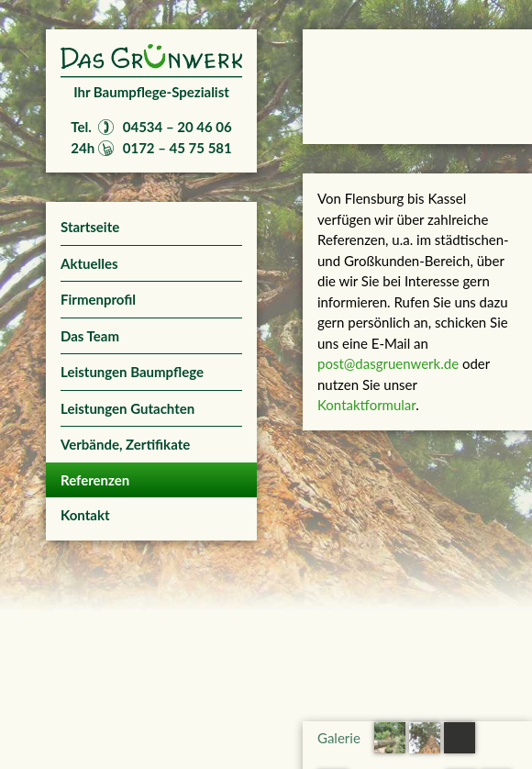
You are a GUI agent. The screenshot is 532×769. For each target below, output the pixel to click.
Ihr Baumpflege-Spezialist (151, 92)
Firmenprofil (98, 299)
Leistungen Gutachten (127, 408)
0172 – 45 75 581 (177, 148)
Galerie (339, 738)
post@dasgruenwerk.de (388, 363)
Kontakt (85, 515)
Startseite (90, 227)
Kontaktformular (366, 405)
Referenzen (95, 480)
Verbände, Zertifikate (125, 444)
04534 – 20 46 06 (177, 127)
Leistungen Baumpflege (132, 372)
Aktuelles (89, 263)
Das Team (90, 336)
